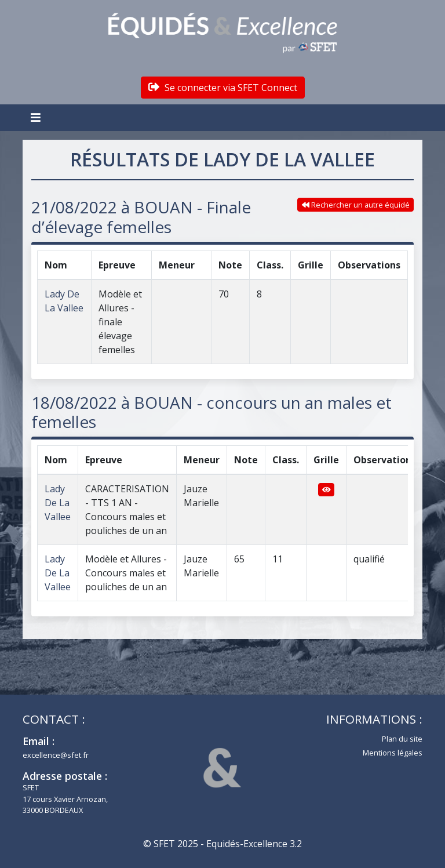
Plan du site (402, 739)
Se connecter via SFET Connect (223, 88)
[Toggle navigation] (37, 118)
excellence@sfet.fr (56, 755)
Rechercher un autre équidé (356, 205)
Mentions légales (393, 753)
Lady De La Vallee (58, 503)
